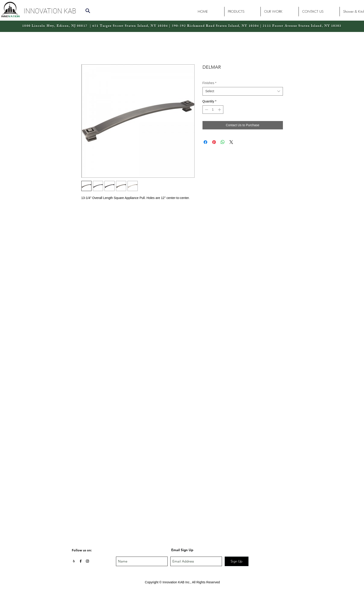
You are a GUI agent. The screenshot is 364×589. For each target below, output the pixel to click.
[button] (63, 11)
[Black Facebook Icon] (81, 561)
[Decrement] (206, 110)
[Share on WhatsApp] (223, 142)
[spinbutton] (213, 110)
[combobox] (243, 91)
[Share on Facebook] (205, 142)
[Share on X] (231, 142)
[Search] (88, 11)
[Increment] (220, 110)
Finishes (210, 83)
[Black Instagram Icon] (87, 561)
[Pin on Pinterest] (214, 142)
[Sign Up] (237, 561)
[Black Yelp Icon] (74, 561)
